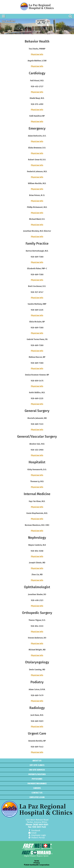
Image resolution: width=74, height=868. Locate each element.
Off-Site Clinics (37, 765)
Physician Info (37, 54)
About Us (37, 761)
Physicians (37, 779)
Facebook (34, 830)
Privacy (37, 863)
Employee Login (37, 797)
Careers (37, 788)
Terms (37, 861)
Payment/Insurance (37, 784)
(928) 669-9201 (41, 825)
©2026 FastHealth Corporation (37, 865)
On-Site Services (37, 770)
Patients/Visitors (37, 774)
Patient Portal (36, 838)
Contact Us (37, 793)
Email (32, 833)
